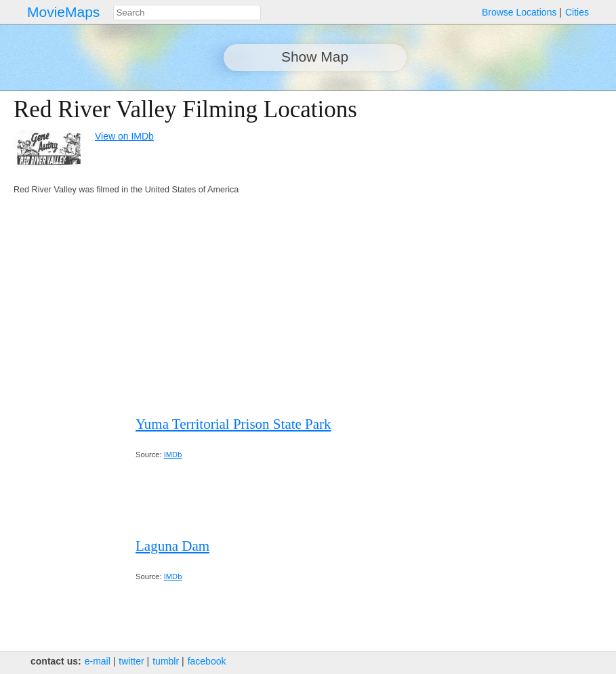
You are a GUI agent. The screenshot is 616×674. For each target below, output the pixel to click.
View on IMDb (124, 136)
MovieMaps (63, 12)
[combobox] (187, 13)
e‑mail (98, 661)
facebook (207, 661)
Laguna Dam (172, 546)
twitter (131, 661)
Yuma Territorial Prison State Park (233, 424)
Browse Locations (519, 12)
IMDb (173, 455)
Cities (577, 12)
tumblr (166, 661)
